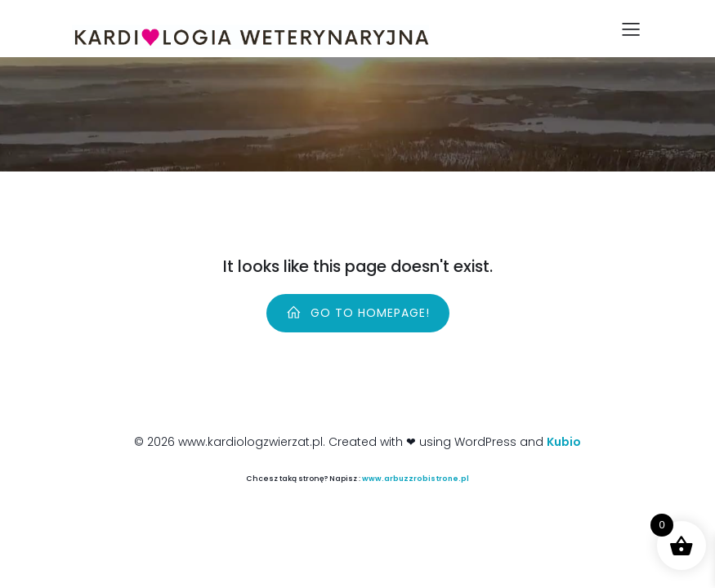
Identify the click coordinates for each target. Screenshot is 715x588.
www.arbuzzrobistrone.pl (416, 479)
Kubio (564, 442)
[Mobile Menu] (632, 29)
